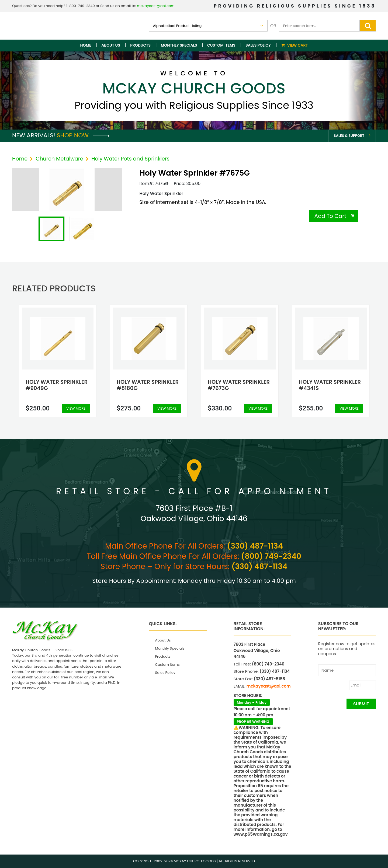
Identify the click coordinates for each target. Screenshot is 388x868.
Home (86, 45)
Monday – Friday (252, 703)
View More (76, 408)
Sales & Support (349, 136)
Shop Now (83, 135)
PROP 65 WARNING (253, 722)
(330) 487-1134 (255, 546)
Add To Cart (330, 216)
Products (140, 45)
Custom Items (221, 45)
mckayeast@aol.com (156, 6)
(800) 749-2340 (271, 556)
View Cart (298, 45)
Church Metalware (59, 159)
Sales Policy (258, 45)
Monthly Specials (179, 45)
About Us (111, 45)
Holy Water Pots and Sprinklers (130, 159)
